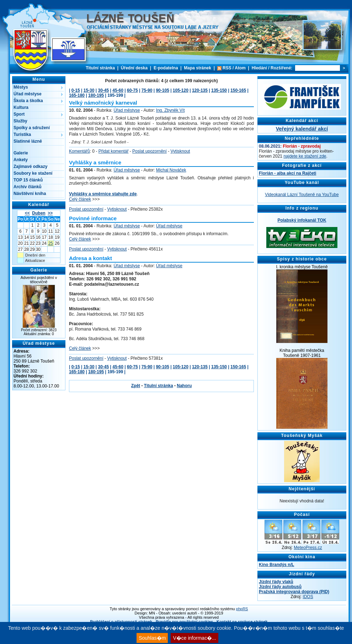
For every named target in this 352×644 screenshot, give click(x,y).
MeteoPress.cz (308, 548)
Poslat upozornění (150, 151)
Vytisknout (180, 151)
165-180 (77, 95)
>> (50, 213)
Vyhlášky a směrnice (95, 162)
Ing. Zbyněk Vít (170, 110)
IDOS (308, 597)
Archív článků (28, 187)
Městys (21, 87)
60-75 (132, 90)
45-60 (118, 90)
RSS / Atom (234, 68)
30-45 (104, 90)
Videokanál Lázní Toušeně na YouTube (302, 195)
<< (27, 213)
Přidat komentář (114, 151)
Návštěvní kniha (30, 194)
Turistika (22, 134)
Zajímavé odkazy (30, 167)
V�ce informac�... (194, 638)
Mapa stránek (198, 68)
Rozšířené (281, 68)
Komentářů (79, 151)
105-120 (181, 90)
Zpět (136, 386)
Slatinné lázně (28, 141)
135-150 (219, 90)
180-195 (96, 95)
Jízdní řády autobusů (280, 587)
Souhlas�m (152, 638)
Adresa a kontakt (90, 258)
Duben (39, 213)
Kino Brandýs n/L (276, 565)
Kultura (21, 107)
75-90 (147, 90)
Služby (20, 121)
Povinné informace (93, 218)
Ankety (21, 160)
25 (51, 243)
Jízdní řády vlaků (276, 582)
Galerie (21, 153)
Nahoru (184, 386)
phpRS (242, 609)
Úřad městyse (28, 94)
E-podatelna (166, 68)
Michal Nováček (171, 170)
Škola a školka (28, 101)
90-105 (162, 90)
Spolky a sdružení (32, 128)
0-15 (76, 90)
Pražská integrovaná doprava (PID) (294, 592)
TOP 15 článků (28, 180)
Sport (19, 114)
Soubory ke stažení (33, 173)
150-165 (238, 90)
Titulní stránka (100, 68)
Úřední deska (134, 68)
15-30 (89, 90)
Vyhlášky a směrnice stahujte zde (103, 194)
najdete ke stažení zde (305, 156)
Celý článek (80, 199)
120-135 (200, 90)
